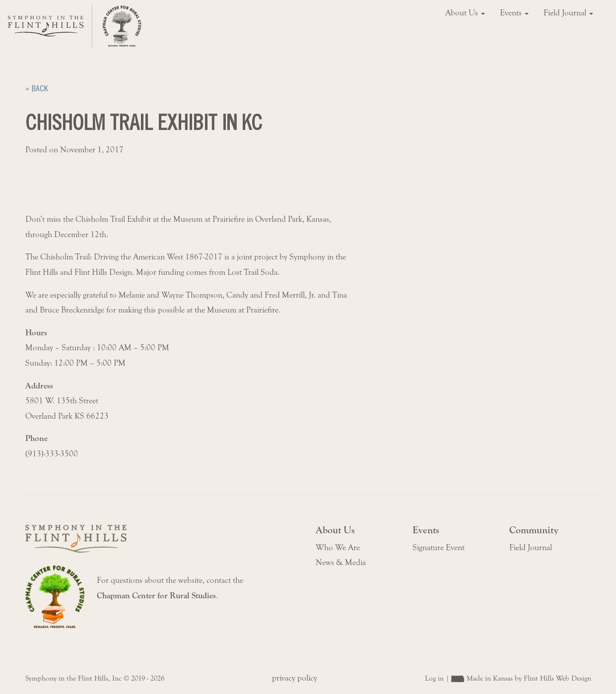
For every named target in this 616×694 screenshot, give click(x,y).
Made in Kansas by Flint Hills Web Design (529, 678)
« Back (36, 89)
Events (514, 13)
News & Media (341, 563)
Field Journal (568, 13)
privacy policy (295, 678)
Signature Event (439, 548)
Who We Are (338, 548)
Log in (434, 678)
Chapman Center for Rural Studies (156, 596)
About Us (465, 13)
